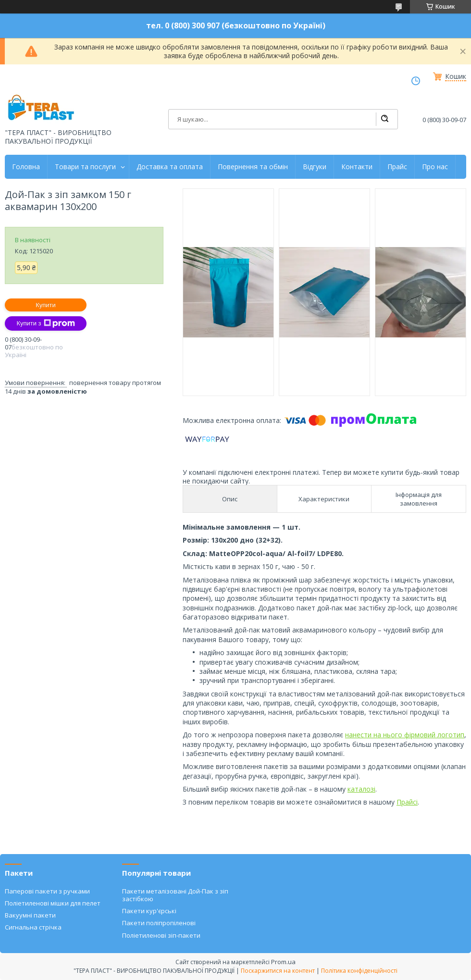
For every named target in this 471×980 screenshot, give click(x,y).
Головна (26, 167)
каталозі (361, 789)
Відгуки (315, 167)
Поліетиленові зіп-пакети (161, 935)
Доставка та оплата (170, 167)
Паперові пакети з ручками (47, 891)
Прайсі (407, 802)
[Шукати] (384, 119)
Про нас (435, 167)
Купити (46, 305)
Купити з (45, 323)
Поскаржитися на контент (278, 971)
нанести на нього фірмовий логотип (405, 735)
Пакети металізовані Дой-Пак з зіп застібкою (175, 895)
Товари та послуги (85, 167)
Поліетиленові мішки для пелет (53, 903)
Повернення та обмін (253, 167)
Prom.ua (283, 962)
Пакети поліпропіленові (159, 923)
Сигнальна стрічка (33, 927)
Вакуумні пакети (30, 915)
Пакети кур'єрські (149, 911)
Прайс (397, 167)
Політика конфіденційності (359, 971)
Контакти (357, 167)
